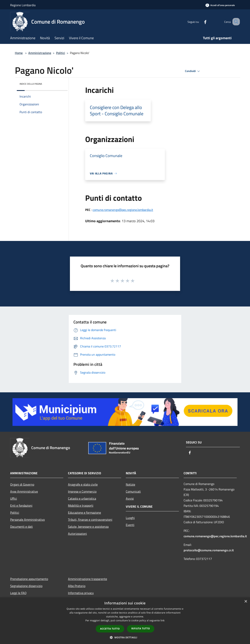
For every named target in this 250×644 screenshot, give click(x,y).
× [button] (246, 602)
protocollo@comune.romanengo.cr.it (209, 550)
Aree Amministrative (24, 491)
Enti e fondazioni (21, 505)
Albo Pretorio (77, 586)
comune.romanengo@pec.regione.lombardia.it (123, 210)
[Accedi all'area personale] (220, 5)
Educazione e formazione (84, 513)
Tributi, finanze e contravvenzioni (90, 520)
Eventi (130, 525)
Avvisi (130, 498)
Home (19, 53)
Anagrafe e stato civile (83, 484)
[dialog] (125, 621)
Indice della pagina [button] (31, 84)
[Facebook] (200, 22)
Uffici (14, 498)
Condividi (193, 71)
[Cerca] (235, 22)
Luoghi (130, 518)
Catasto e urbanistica (82, 498)
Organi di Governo (22, 484)
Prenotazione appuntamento (29, 579)
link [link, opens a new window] (163, 620)
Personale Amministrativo (27, 520)
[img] (59, 83)
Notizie (130, 484)
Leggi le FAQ (18, 593)
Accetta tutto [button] (110, 629)
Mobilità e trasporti (81, 505)
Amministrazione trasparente (87, 579)
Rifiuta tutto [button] (141, 628)
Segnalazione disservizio (26, 586)
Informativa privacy (81, 593)
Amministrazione (40, 53)
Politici (61, 53)
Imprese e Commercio (82, 491)
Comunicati (133, 491)
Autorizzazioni (77, 534)
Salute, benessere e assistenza (88, 527)
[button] (125, 637)
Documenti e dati (21, 527)
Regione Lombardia (23, 5)
